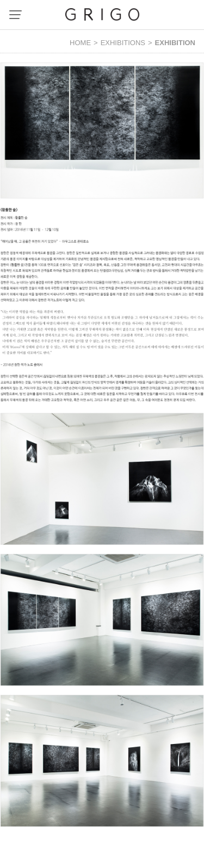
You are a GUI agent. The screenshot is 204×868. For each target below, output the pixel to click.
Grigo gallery (102, 14)
